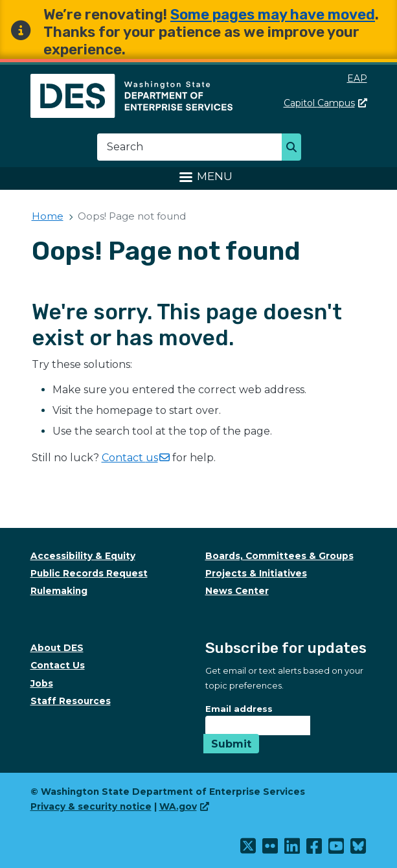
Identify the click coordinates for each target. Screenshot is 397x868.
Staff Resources (71, 701)
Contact (136, 458)
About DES (57, 648)
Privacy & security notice (91, 806)
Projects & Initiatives (256, 573)
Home (48, 216)
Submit (231, 744)
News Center (237, 591)
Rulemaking (59, 591)
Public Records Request (89, 573)
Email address (239, 709)
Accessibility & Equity (83, 556)
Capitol (325, 103)
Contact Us (58, 665)
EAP (357, 78)
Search (295, 148)
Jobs (42, 683)
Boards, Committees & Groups (279, 556)
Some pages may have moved (273, 15)
